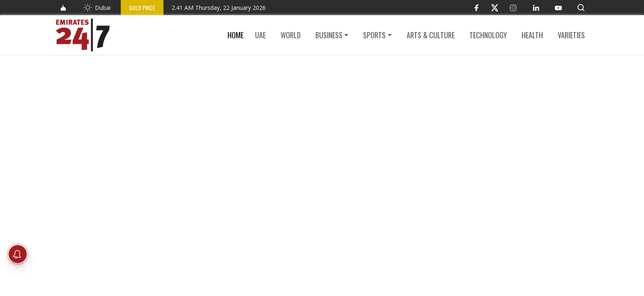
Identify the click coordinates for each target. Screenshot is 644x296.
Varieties (571, 35)
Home (236, 35)
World (291, 35)
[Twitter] (495, 8)
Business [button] (329, 35)
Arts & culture (431, 35)
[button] (581, 8)
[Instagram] (513, 8)
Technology (488, 35)
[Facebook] (476, 8)
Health (532, 35)
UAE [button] (260, 35)
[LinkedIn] (536, 8)
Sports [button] (374, 35)
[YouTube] (558, 8)
